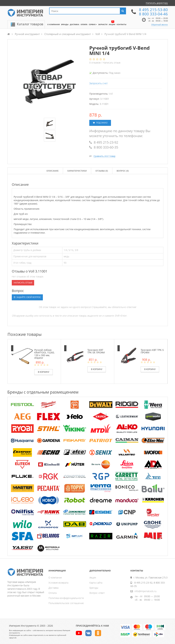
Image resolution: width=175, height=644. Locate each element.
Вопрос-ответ (97, 593)
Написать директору (157, 3)
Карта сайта (96, 583)
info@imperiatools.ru (145, 591)
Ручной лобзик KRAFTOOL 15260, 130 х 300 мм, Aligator (44, 354)
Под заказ (100, 123)
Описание (53, 171)
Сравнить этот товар (104, 156)
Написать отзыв (112, 63)
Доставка (53, 588)
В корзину (44, 372)
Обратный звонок (160, 25)
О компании (55, 577)
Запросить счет (99, 83)
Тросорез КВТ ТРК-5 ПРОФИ (152, 351)
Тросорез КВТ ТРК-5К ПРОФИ (96, 351)
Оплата (53, 593)
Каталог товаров (30, 24)
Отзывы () (102, 171)
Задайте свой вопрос (27, 297)
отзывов (95, 63)
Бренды (94, 588)
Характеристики (77, 171)
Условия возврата (58, 583)
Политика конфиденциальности (66, 598)
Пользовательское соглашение (66, 603)
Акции (93, 577)
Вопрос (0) (123, 171)
